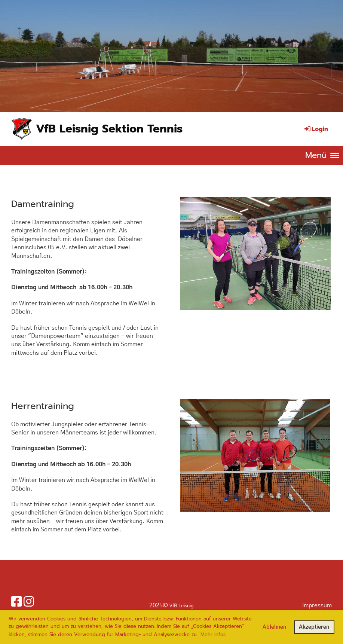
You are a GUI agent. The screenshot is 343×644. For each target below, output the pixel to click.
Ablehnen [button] (274, 627)
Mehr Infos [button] (213, 634)
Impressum (317, 605)
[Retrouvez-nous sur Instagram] (29, 602)
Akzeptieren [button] (314, 627)
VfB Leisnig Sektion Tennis (109, 129)
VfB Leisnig (181, 606)
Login (316, 129)
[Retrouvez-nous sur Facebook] (16, 602)
